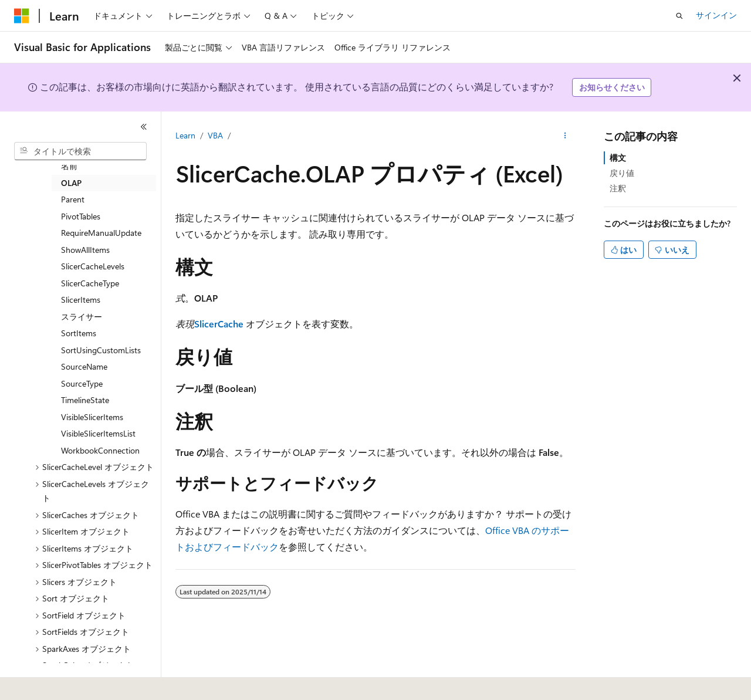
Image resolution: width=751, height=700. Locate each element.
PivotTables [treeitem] (81, 216)
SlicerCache (219, 324)
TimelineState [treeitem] (85, 400)
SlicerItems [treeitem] (81, 300)
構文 (618, 158)
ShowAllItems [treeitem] (85, 250)
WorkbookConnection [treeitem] (100, 450)
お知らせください (612, 87)
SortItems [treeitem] (79, 333)
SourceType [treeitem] (82, 383)
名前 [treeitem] (69, 166)
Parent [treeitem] (73, 199)
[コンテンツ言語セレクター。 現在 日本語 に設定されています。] (38, 683)
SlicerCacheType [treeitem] (90, 283)
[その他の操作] (565, 136)
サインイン (716, 15)
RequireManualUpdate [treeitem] (101, 233)
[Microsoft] (22, 16)
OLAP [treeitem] (71, 183)
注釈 (618, 188)
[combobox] (80, 151)
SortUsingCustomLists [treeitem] (101, 350)
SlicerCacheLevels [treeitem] (93, 266)
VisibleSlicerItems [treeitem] (92, 417)
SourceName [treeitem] (84, 366)
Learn (185, 135)
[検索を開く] (679, 16)
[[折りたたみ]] (144, 127)
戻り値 (622, 173)
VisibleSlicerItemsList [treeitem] (98, 433)
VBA (215, 135)
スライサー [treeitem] (82, 317)
